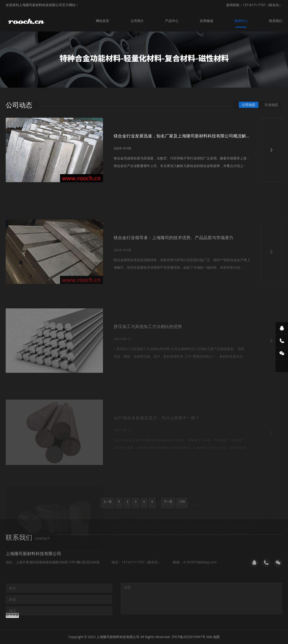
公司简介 (137, 21)
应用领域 (206, 21)
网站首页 (102, 21)
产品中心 (172, 21)
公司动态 (249, 105)
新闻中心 (241, 21)
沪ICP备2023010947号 (188, 637)
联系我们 (276, 21)
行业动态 (271, 105)
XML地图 (213, 637)
